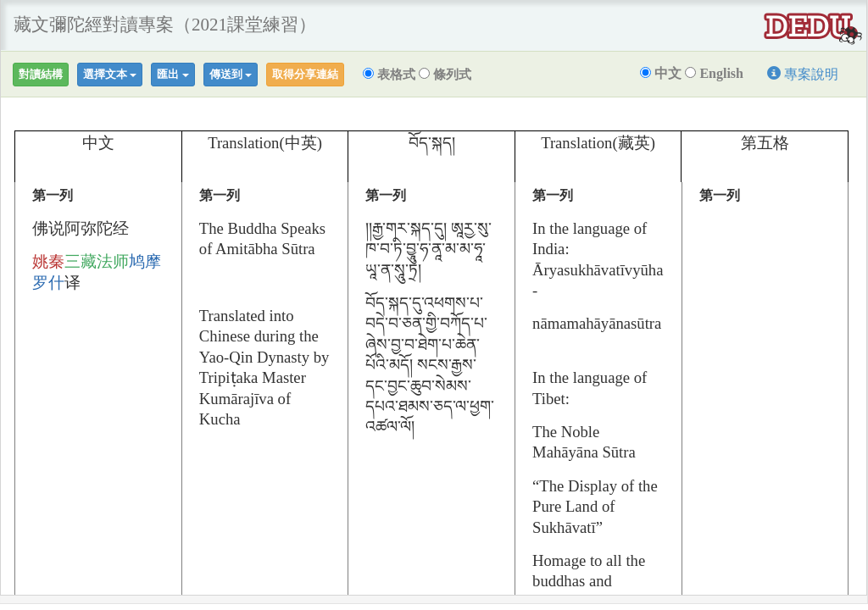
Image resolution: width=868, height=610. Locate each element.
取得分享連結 (305, 74)
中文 (661, 73)
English (714, 73)
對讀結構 (41, 74)
